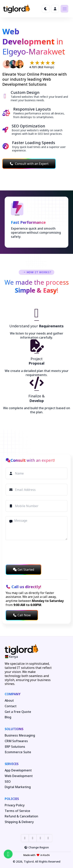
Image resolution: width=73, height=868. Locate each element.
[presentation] (35, 552)
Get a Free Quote (18, 712)
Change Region (36, 847)
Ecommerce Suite (18, 752)
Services (12, 764)
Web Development (19, 776)
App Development (18, 770)
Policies (12, 799)
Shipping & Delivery (19, 822)
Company (13, 694)
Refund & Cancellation (21, 816)
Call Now (22, 615)
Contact (11, 706)
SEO (8, 782)
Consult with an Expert (29, 164)
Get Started (23, 570)
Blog (8, 717)
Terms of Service (17, 811)
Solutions (14, 729)
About (9, 701)
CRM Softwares (16, 741)
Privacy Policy (15, 805)
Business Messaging (20, 735)
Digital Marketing (18, 787)
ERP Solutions (15, 747)
